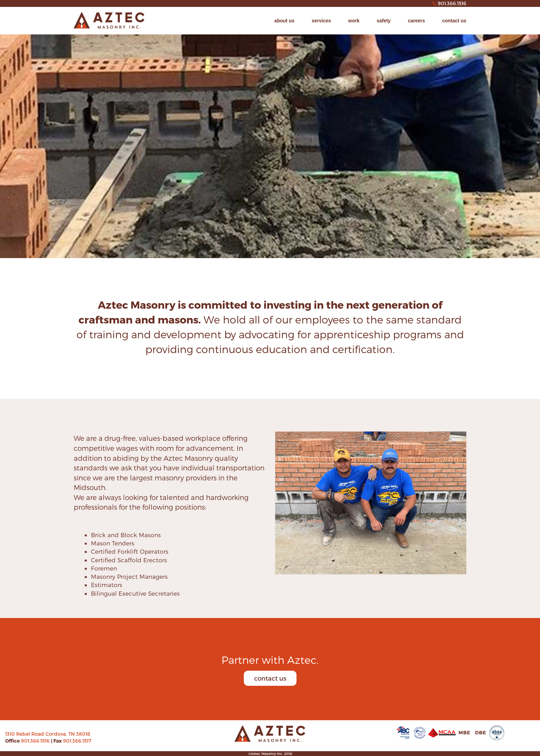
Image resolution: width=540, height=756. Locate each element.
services (321, 21)
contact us (454, 21)
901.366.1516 (36, 741)
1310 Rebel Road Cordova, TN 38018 (48, 734)
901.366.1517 (77, 741)
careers (416, 21)
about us (284, 21)
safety (384, 21)
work (354, 21)
